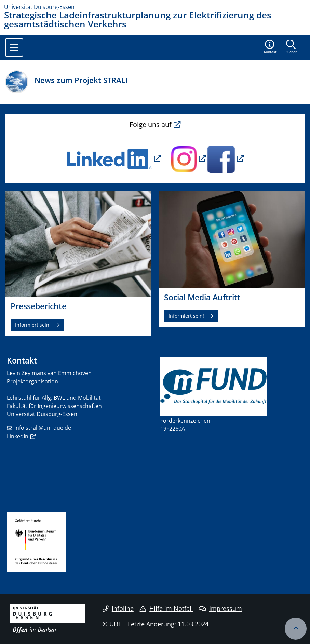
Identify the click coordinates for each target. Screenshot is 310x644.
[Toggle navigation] (14, 47)
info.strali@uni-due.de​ (43, 428)
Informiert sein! (33, 325)
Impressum (221, 608)
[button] (270, 47)
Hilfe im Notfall (166, 608)
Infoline (118, 608)
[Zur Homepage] (155, 7)
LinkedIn (18, 436)
